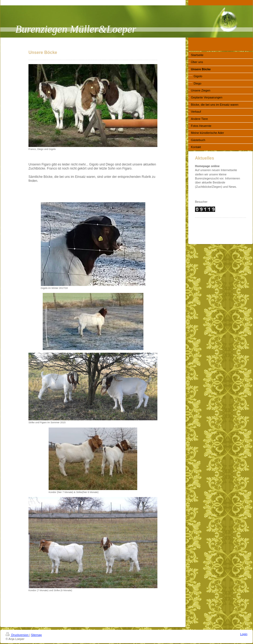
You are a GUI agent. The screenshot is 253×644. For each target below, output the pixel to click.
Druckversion (17, 635)
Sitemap (36, 635)
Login (244, 634)
